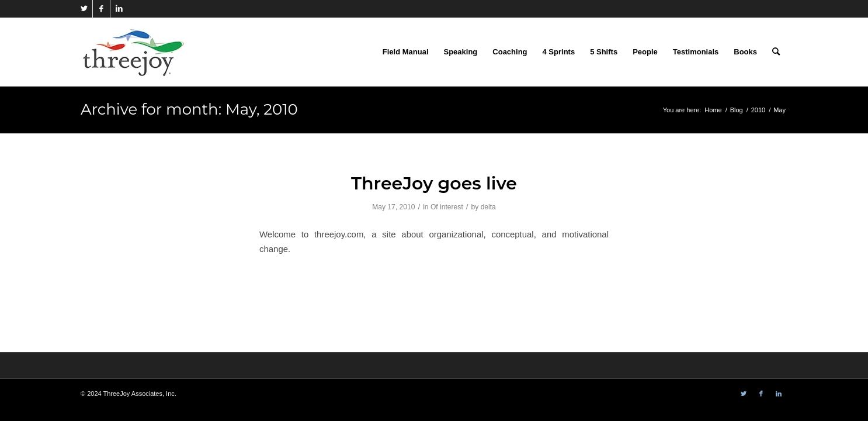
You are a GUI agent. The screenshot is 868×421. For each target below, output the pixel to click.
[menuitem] (406, 52)
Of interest (447, 207)
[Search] (776, 52)
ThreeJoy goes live (434, 183)
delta (488, 207)
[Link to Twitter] (84, 9)
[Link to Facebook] (101, 9)
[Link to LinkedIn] (119, 9)
